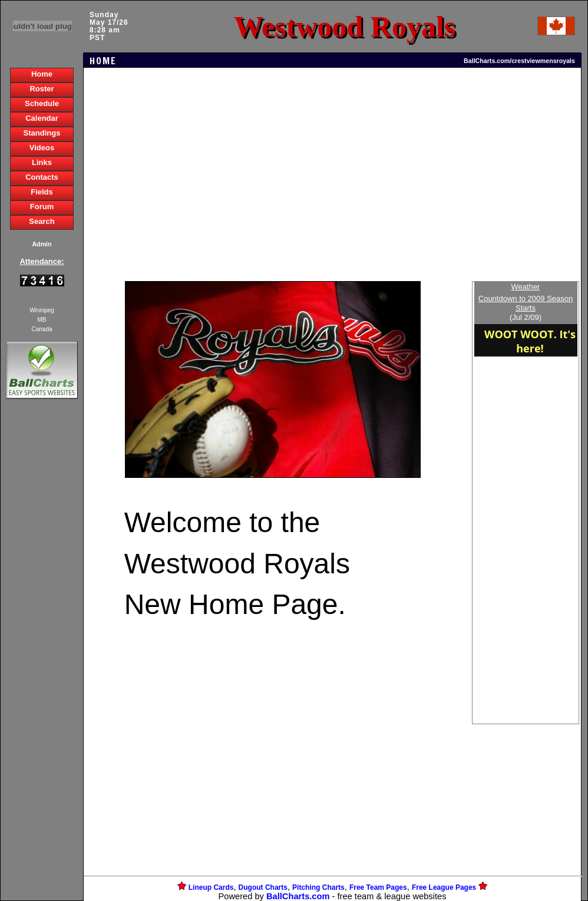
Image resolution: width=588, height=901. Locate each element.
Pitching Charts (318, 887)
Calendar (42, 118)
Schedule (42, 103)
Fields (42, 192)
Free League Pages (444, 887)
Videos (42, 148)
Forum (42, 207)
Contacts (42, 177)
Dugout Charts (263, 887)
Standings (42, 133)
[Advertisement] (42, 605)
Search (42, 221)
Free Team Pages (378, 887)
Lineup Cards (211, 887)
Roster (42, 89)
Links (42, 162)
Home (42, 74)
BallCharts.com (298, 896)
